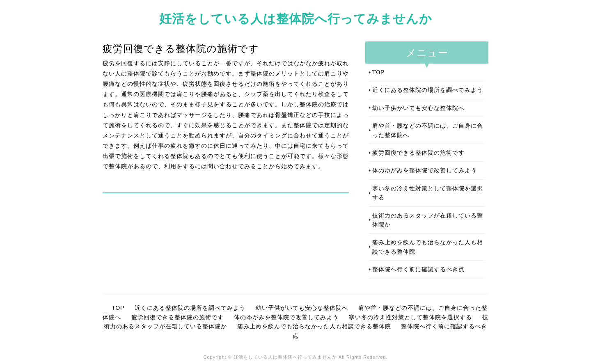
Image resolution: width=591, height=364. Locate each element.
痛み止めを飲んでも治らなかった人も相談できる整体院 (428, 246)
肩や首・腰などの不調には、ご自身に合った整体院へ (428, 130)
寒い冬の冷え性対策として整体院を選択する (428, 193)
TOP (378, 72)
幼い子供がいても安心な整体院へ (418, 108)
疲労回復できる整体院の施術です (418, 152)
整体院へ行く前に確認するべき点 (418, 269)
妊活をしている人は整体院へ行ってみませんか (296, 18)
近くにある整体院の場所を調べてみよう (428, 90)
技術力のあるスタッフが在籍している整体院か (428, 220)
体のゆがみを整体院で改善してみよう (425, 170)
